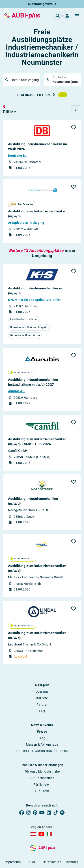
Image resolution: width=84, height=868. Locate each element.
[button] (77, 16)
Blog (42, 738)
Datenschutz (52, 862)
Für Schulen (42, 784)
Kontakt (72, 862)
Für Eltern (42, 791)
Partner (42, 705)
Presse (42, 731)
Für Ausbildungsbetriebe (42, 771)
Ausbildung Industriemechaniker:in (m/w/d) (35, 291)
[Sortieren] (76, 109)
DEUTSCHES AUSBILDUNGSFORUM (42, 751)
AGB (32, 862)
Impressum (13, 862)
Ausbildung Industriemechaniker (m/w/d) (33, 501)
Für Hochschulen (42, 778)
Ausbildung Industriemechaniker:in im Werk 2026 (38, 147)
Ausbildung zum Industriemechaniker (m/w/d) (37, 214)
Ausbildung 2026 (42, 4)
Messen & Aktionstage (42, 745)
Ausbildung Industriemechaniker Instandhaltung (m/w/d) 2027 (33, 382)
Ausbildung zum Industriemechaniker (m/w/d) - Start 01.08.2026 (37, 442)
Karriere (42, 698)
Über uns (42, 692)
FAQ (42, 711)
